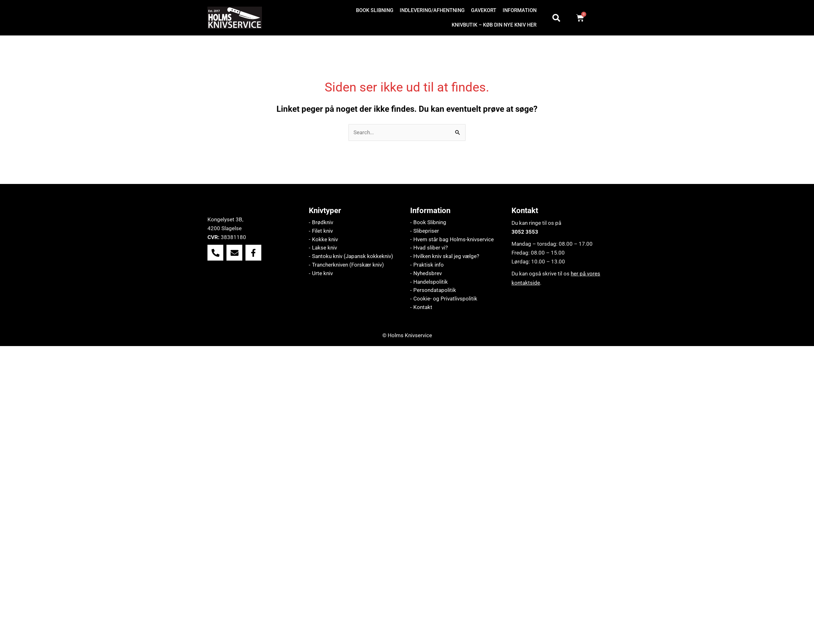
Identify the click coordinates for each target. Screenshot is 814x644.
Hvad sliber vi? (431, 248)
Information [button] (520, 10)
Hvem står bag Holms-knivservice (454, 240)
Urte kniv (322, 274)
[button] (521, 10)
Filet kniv (322, 231)
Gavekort (484, 10)
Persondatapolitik (435, 291)
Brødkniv (323, 223)
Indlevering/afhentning (432, 10)
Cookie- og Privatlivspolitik (445, 300)
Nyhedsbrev (428, 274)
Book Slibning (430, 223)
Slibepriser (426, 231)
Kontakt (423, 308)
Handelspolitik (431, 282)
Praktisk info (429, 265)
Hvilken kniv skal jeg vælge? (446, 257)
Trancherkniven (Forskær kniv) (348, 265)
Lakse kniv (324, 248)
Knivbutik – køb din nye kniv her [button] (494, 25)
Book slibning (375, 10)
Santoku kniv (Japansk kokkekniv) (353, 257)
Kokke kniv (325, 240)
